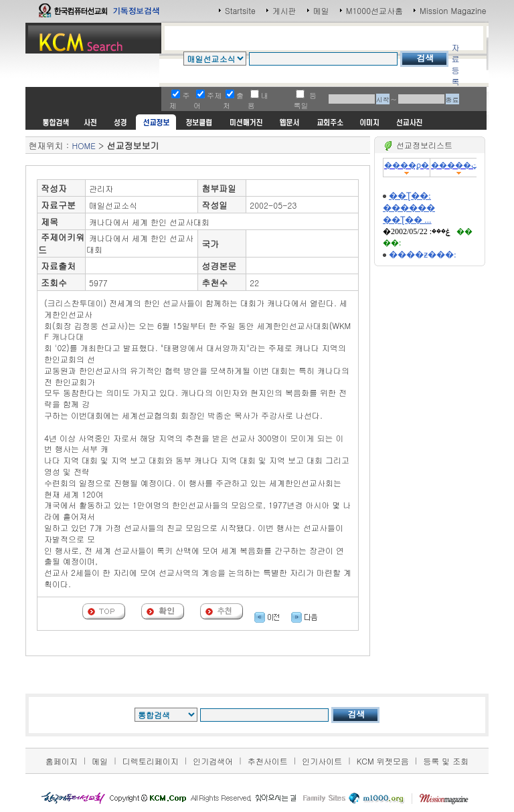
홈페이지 (62, 761)
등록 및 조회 (446, 761)
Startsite (240, 10)
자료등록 (455, 64)
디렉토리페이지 (151, 761)
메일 (321, 10)
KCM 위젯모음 (383, 761)
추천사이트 (268, 761)
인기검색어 (213, 761)
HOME (83, 145)
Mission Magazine (453, 10)
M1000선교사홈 (374, 10)
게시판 (284, 10)
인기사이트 (322, 761)
